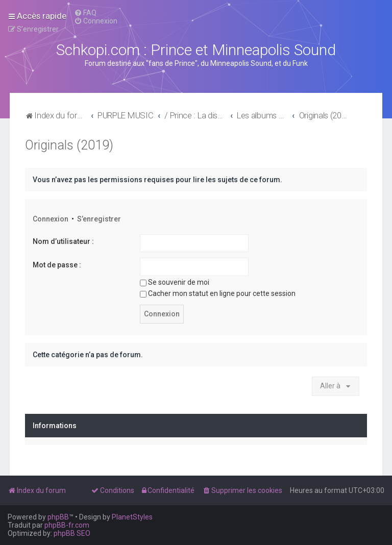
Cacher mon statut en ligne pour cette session (218, 293)
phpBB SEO (72, 533)
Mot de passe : (57, 265)
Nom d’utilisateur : (63, 241)
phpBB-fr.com (67, 525)
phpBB (58, 517)
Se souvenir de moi (175, 282)
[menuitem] (85, 13)
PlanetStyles (132, 517)
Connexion (51, 219)
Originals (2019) (69, 145)
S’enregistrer (99, 219)
